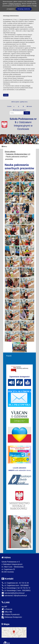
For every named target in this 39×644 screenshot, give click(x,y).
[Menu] (19, 146)
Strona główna (15, 102)
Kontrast (29, 106)
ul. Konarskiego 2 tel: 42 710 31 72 (16, 588)
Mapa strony (24, 102)
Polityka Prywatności (11, 614)
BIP (4, 607)
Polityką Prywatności (15, 4)
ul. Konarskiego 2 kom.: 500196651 (16, 590)
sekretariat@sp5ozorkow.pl (13, 593)
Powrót (9, 356)
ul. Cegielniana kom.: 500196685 (15, 585)
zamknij (6, 95)
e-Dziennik (7, 609)
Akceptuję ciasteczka (24, 9)
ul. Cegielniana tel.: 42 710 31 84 (15, 583)
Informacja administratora (19, 110)
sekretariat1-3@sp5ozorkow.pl (14, 596)
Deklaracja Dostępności (12, 617)
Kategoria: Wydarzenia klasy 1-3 (18, 154)
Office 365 (7, 612)
